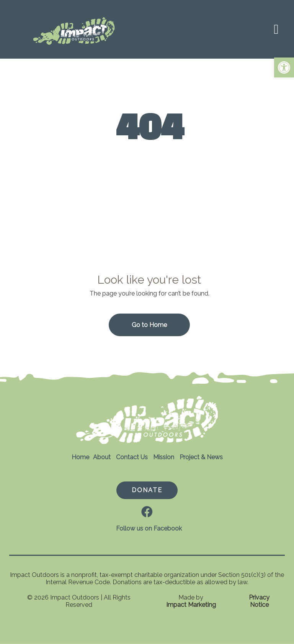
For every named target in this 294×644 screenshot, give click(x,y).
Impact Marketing (191, 605)
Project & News (201, 457)
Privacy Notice (259, 601)
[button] (284, 67)
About (102, 457)
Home (80, 457)
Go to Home (149, 325)
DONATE (147, 490)
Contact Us (132, 457)
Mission (164, 457)
